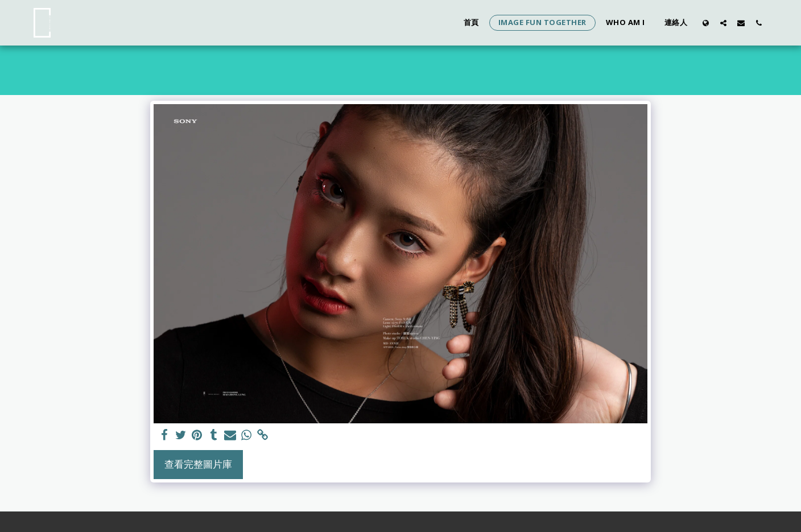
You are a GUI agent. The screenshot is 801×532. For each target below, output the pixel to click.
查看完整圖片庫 (198, 464)
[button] (723, 23)
